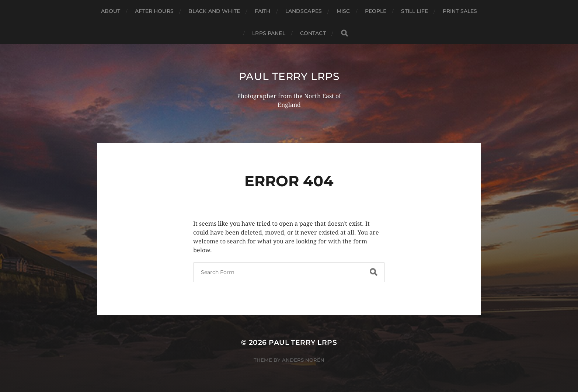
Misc (343, 11)
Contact (313, 33)
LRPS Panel (269, 33)
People (376, 11)
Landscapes (304, 11)
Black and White (214, 11)
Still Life (414, 11)
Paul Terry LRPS (289, 76)
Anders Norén (303, 360)
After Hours (154, 11)
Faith (263, 11)
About (111, 11)
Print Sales (460, 11)
